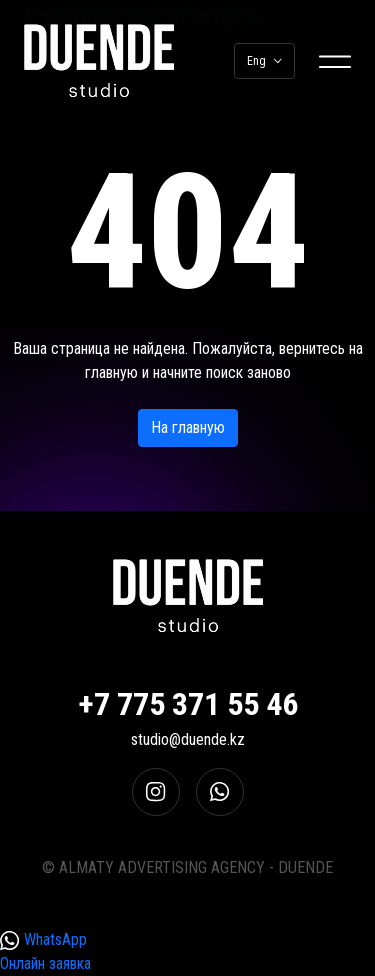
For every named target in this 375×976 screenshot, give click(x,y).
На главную (188, 427)
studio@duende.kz (188, 739)
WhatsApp (43, 940)
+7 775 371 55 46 (188, 704)
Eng (264, 61)
